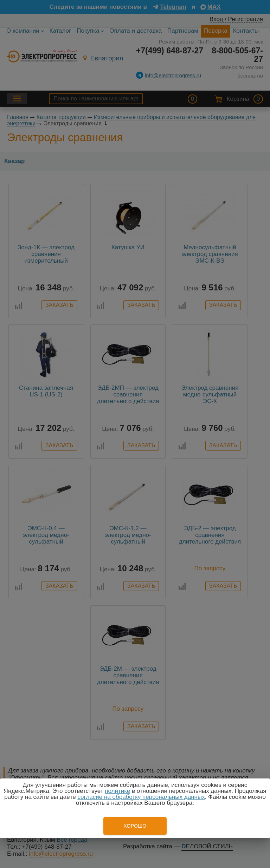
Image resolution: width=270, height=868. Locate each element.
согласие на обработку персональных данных (141, 797)
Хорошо (135, 826)
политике (117, 791)
